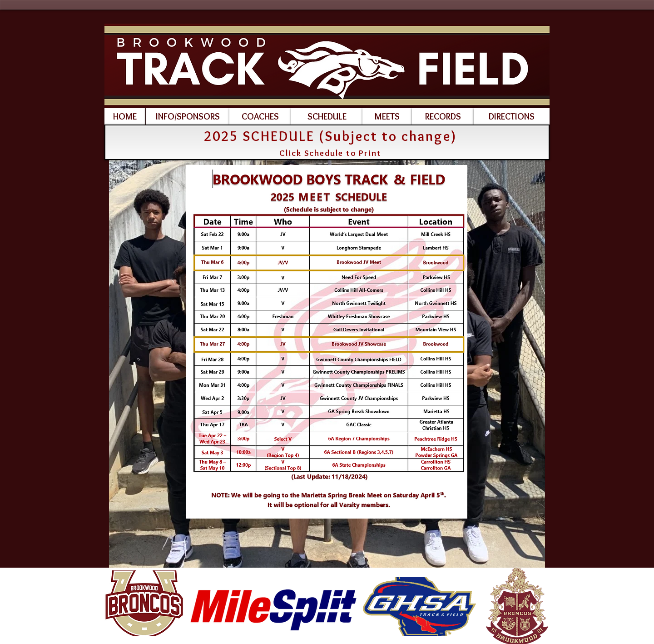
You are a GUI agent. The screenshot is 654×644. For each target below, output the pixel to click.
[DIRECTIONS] (512, 116)
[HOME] (125, 116)
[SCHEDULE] (327, 116)
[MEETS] (387, 116)
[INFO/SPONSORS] (188, 116)
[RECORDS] (443, 116)
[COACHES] (260, 116)
